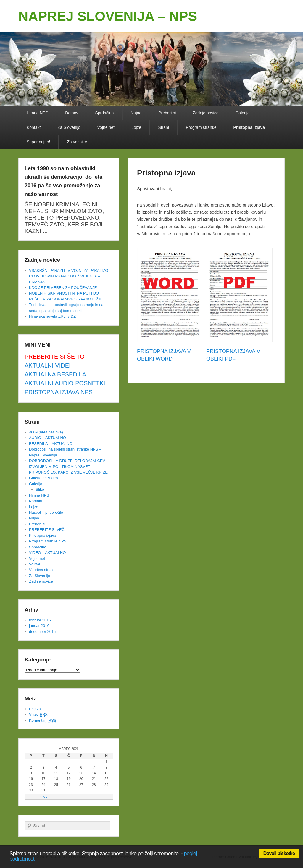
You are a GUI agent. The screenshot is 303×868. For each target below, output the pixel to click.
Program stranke (201, 127)
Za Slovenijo (69, 127)
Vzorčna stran (41, 570)
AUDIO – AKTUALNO (47, 438)
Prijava (35, 709)
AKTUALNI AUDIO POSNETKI (65, 383)
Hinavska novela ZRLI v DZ (52, 316)
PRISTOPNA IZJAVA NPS (59, 392)
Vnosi (38, 715)
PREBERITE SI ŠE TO (55, 357)
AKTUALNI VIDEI (48, 365)
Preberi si (167, 113)
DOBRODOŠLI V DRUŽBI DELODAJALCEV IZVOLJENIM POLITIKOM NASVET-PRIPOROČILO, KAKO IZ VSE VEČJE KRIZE (68, 466)
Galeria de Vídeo (43, 478)
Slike (40, 489)
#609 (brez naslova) (46, 432)
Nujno (136, 113)
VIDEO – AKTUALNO (47, 553)
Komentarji (43, 721)
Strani (163, 127)
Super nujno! (38, 142)
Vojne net (106, 127)
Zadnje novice (206, 113)
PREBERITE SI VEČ (47, 530)
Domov (72, 113)
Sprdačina (105, 113)
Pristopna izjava (249, 127)
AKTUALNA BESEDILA (55, 374)
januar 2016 (39, 626)
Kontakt (34, 127)
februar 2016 (40, 620)
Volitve (35, 564)
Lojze (136, 127)
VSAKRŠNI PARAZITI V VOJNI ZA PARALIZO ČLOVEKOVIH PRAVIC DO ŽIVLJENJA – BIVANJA (69, 276)
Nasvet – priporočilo (46, 512)
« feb (43, 797)
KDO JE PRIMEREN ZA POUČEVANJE (63, 288)
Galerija (242, 113)
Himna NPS (37, 113)
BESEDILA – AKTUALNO (51, 444)
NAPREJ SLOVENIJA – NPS (108, 16)
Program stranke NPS (48, 541)
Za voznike (77, 142)
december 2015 (42, 632)
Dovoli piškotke (279, 853)
